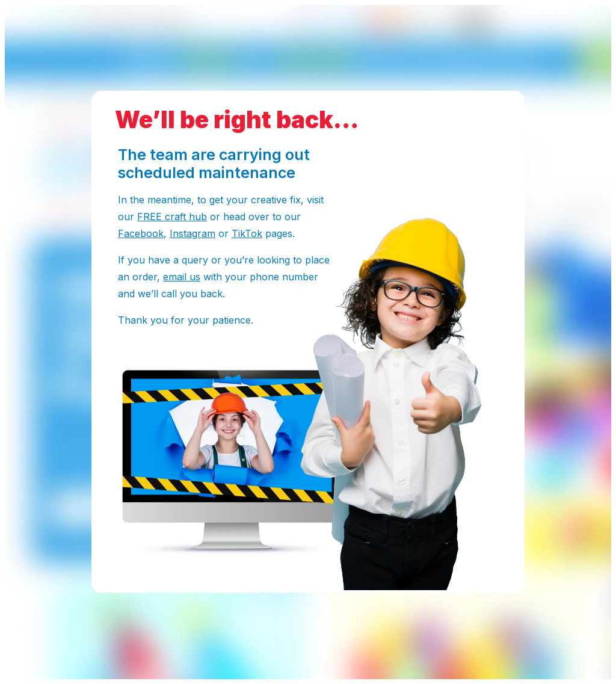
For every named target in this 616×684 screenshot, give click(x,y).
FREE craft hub (172, 217)
